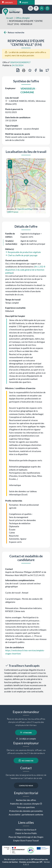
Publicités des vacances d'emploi (25, 804)
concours (7, 2)
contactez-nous (26, 785)
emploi (24, 2)
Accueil (10, 18)
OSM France (13, 212)
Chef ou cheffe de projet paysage (21, 255)
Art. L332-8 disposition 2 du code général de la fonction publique (25, 270)
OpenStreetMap (25, 209)
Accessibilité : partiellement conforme (26, 815)
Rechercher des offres (26, 800)
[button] (26, 183)
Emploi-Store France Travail (26, 841)
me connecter (26, 760)
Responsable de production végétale (23, 252)
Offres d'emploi (23, 18)
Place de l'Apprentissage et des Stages (26, 837)
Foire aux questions (26, 807)
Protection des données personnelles (26, 811)
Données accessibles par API (31, 862)
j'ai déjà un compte (26, 739)
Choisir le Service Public (26, 833)
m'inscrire (26, 732)
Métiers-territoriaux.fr (26, 830)
